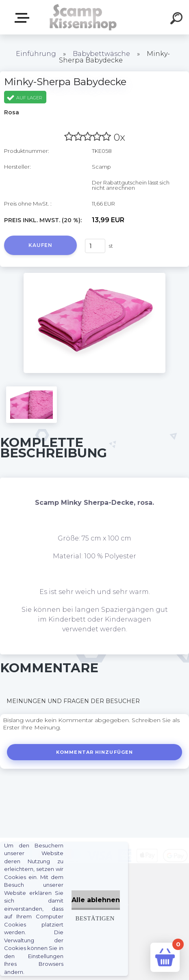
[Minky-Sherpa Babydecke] (94, 276)
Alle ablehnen (96, 900)
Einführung (36, 54)
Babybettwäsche (101, 54)
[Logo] (82, 17)
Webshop (24, 18)
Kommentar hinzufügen (94, 752)
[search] (178, 19)
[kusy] (95, 246)
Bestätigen (95, 918)
